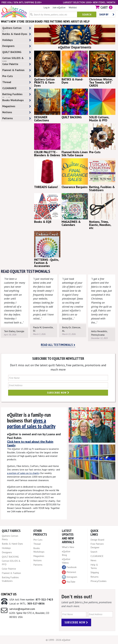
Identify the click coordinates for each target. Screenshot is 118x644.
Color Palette (17, 64)
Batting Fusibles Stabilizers (17, 95)
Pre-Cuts (17, 76)
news (67, 21)
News (93, 560)
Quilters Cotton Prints (17, 29)
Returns (94, 577)
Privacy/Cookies (98, 581)
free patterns (53, 21)
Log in (47, 7)
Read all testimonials (58, 345)
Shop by (107, 14)
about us (77, 21)
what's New (8, 21)
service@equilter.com (22, 609)
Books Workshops (17, 100)
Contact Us (9, 594)
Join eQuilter (59, 7)
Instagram (70, 577)
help (87, 21)
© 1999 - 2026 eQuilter (58, 640)
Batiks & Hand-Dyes (17, 34)
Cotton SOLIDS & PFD (17, 59)
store (21, 21)
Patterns (17, 118)
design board (34, 21)
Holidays (17, 40)
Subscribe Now (58, 393)
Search (87, 14)
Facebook (69, 567)
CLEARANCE (17, 88)
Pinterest (69, 572)
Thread (17, 82)
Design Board (97, 540)
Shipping (95, 572)
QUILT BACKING (17, 52)
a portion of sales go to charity (23, 473)
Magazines (17, 106)
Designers (17, 46)
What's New (68, 547)
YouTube (69, 582)
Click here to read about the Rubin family (30, 443)
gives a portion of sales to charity (31, 423)
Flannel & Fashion (17, 70)
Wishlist (73, 7)
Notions (17, 112)
